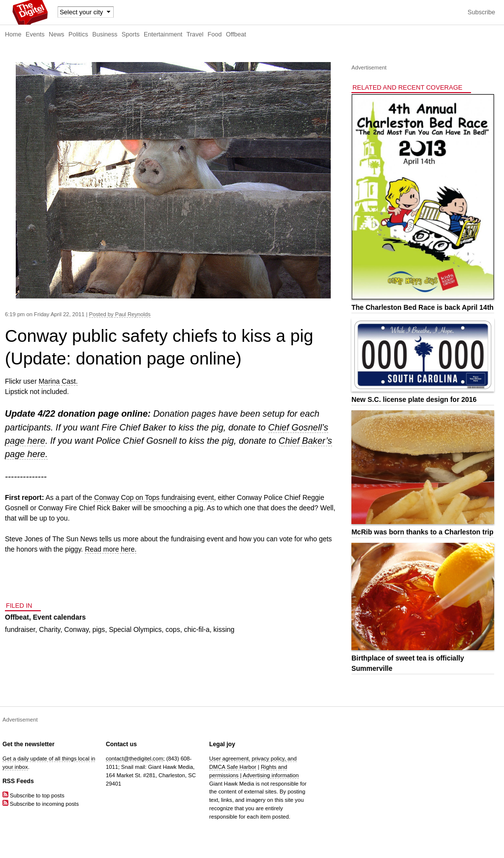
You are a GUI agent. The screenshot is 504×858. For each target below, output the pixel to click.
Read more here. (110, 549)
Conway (76, 629)
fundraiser (20, 629)
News (57, 34)
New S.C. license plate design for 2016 (414, 399)
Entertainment (163, 34)
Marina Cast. (58, 381)
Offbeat (236, 34)
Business (105, 34)
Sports (130, 34)
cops (173, 629)
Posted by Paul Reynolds (120, 314)
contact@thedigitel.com (134, 759)
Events (35, 34)
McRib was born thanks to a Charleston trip (423, 532)
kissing (224, 629)
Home (13, 34)
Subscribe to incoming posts (41, 804)
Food (215, 34)
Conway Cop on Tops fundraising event (154, 497)
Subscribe (481, 12)
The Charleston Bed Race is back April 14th (423, 307)
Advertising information (271, 775)
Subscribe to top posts (33, 795)
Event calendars (59, 617)
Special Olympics (135, 629)
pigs (99, 629)
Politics (78, 34)
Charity (49, 629)
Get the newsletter (29, 744)
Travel (195, 34)
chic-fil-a (197, 629)
